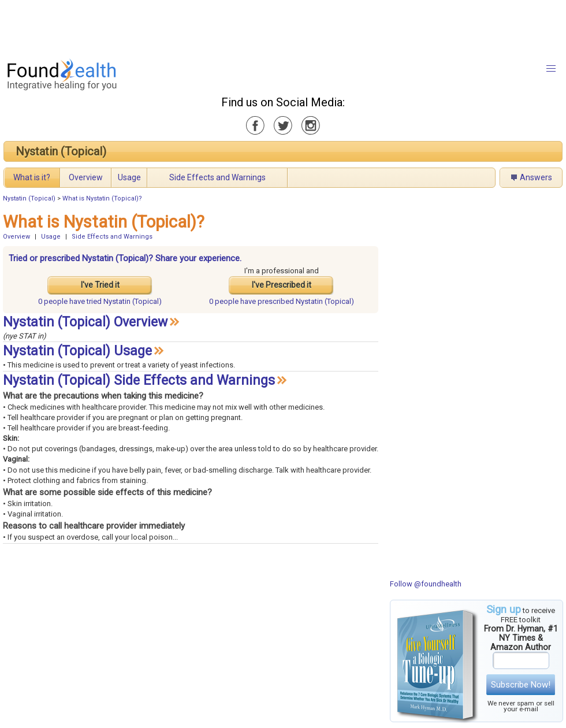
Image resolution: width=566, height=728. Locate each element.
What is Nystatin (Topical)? (102, 198)
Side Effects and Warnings (217, 177)
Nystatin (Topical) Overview (85, 322)
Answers (536, 177)
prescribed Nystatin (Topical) (282, 301)
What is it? (32, 177)
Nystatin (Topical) (61, 151)
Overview (86, 177)
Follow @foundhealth (426, 584)
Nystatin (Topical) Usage (77, 351)
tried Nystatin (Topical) (100, 301)
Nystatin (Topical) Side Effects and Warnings (139, 380)
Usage (129, 177)
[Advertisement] (282, 26)
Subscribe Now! (521, 685)
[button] (551, 69)
